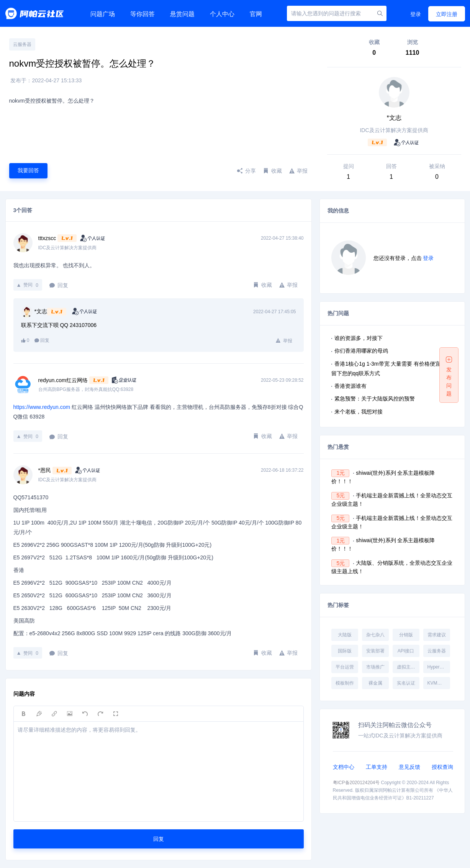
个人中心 (222, 14)
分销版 (406, 635)
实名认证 (406, 683)
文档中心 (344, 767)
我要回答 (28, 170)
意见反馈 (409, 767)
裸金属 (375, 683)
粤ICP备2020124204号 (356, 783)
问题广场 (103, 14)
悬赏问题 (182, 14)
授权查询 (442, 767)
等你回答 (142, 14)
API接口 (406, 651)
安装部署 (375, 651)
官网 (256, 14)
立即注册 (447, 14)
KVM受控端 (439, 683)
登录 (416, 14)
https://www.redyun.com (42, 407)
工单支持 (377, 767)
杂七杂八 (375, 635)
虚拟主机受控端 (408, 667)
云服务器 (22, 44)
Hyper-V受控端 (439, 667)
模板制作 (345, 683)
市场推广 (375, 667)
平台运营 (345, 667)
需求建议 (437, 635)
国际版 (345, 651)
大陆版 (345, 635)
